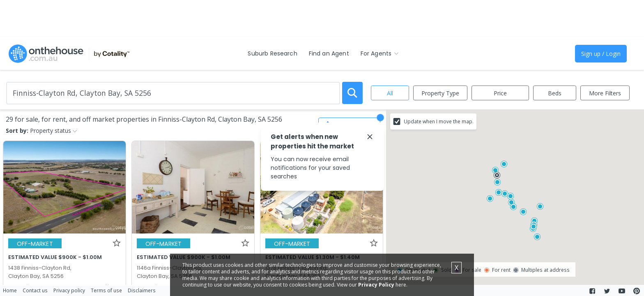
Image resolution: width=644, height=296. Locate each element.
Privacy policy (69, 290)
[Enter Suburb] (173, 93)
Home (10, 290)
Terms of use (106, 290)
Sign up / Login (601, 54)
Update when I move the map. (439, 121)
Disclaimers (142, 290)
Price (500, 93)
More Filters (605, 93)
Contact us (35, 290)
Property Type (440, 93)
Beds (555, 93)
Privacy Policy (376, 285)
